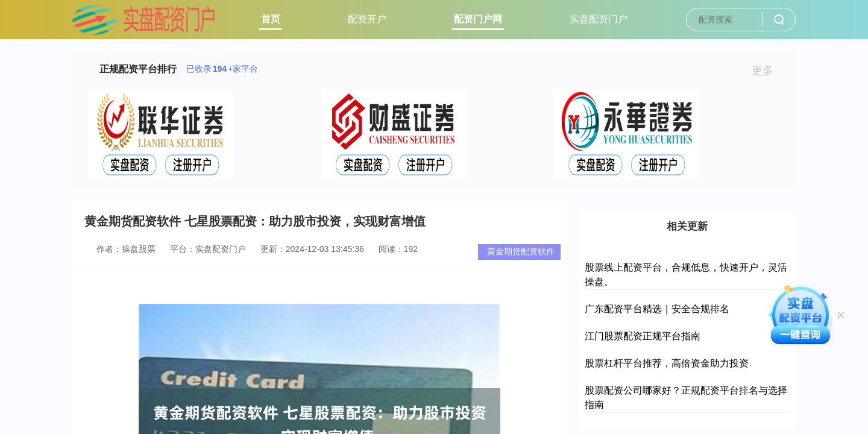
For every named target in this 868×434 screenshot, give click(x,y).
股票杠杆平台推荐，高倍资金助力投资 (667, 363)
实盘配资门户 (599, 19)
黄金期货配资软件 (521, 251)
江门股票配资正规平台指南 (643, 336)
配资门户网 (478, 19)
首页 (271, 19)
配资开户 (367, 19)
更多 (768, 71)
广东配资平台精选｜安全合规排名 (657, 309)
